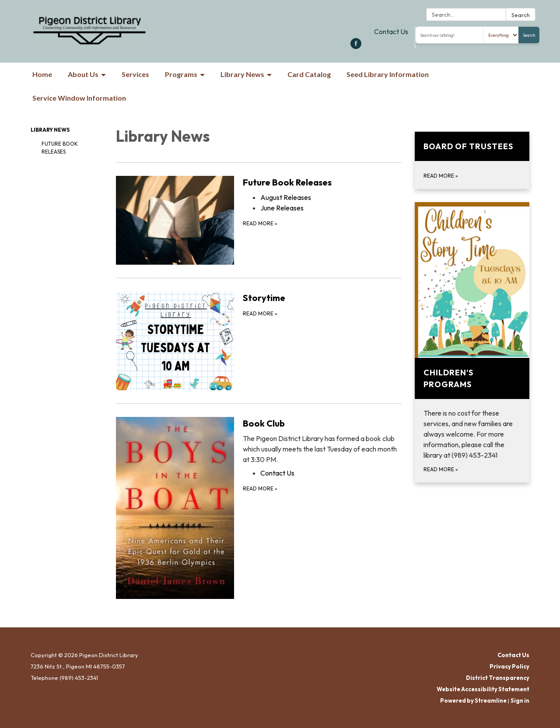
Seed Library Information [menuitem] (388, 74)
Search (521, 15)
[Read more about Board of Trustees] (472, 160)
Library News (50, 130)
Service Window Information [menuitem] (79, 98)
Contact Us (391, 31)
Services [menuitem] (135, 74)
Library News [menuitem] (242, 74)
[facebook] (356, 46)
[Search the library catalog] (450, 35)
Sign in (520, 700)
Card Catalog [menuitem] (309, 74)
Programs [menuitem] (181, 74)
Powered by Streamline (473, 700)
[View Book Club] (322, 441)
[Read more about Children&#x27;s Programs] (472, 342)
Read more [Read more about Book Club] (260, 488)
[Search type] (501, 35)
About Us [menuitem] (83, 74)
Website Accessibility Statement (483, 689)
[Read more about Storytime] (259, 341)
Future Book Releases (60, 148)
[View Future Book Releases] (322, 182)
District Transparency (498, 678)
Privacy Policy (509, 666)
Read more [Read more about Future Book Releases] (260, 223)
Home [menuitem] (42, 74)
